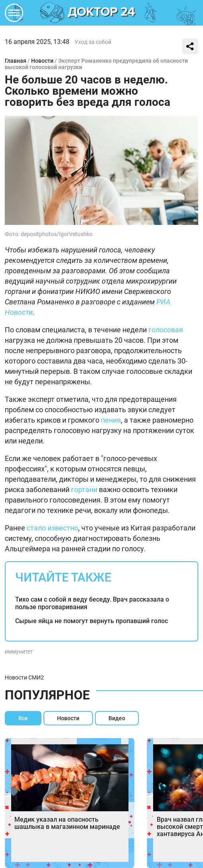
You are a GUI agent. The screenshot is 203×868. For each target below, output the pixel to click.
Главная (16, 61)
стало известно (52, 528)
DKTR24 (102, 13)
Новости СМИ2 (24, 677)
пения (111, 420)
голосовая (166, 330)
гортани (84, 490)
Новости (42, 61)
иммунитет (19, 651)
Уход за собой (93, 42)
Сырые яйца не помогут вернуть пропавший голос (92, 621)
